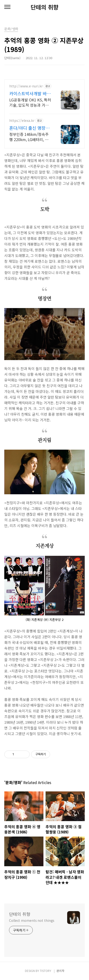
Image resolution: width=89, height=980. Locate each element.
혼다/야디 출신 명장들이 (29, 128)
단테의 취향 (44, 7)
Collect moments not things (32, 920)
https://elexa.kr (22, 121)
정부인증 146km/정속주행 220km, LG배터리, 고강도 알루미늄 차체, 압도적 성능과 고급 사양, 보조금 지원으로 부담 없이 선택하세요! (29, 137)
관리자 (60, 971)
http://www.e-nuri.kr (26, 86)
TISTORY (46, 971)
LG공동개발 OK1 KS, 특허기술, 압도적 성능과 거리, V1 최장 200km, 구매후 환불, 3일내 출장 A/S (30, 102)
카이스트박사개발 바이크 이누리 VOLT (30, 93)
